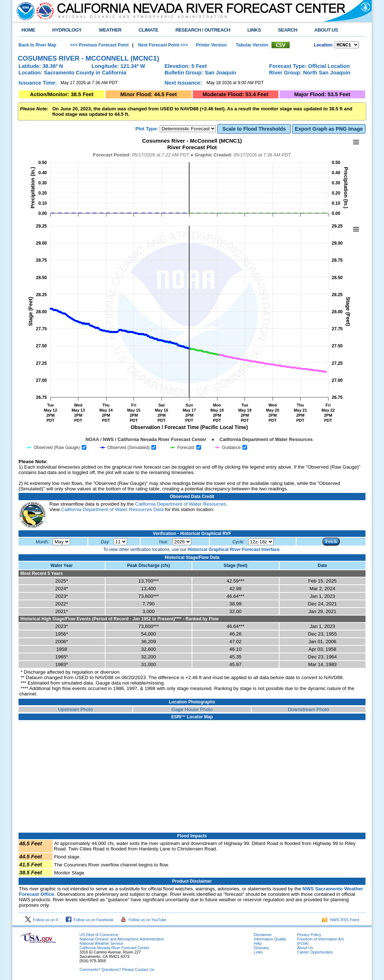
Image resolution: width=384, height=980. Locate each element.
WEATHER (110, 30)
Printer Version (211, 45)
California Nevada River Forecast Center (114, 949)
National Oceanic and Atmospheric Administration (122, 940)
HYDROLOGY (67, 30)
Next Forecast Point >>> (162, 45)
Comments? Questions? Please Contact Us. (117, 971)
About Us (305, 949)
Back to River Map (37, 45)
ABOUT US (326, 30)
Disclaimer (263, 936)
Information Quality (270, 940)
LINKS (254, 30)
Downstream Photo (308, 710)
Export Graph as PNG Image (329, 130)
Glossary (261, 949)
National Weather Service (101, 944)
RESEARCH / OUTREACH (203, 30)
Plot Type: (147, 130)
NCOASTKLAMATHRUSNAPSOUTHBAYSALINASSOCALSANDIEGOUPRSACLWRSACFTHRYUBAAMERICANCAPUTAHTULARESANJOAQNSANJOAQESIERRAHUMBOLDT (347, 45)
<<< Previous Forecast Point (99, 45)
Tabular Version (252, 45)
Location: (324, 46)
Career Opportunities (315, 953)
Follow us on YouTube (143, 921)
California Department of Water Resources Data (112, 511)
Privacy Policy (309, 936)
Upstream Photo (75, 710)
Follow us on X (42, 921)
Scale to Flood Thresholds (254, 130)
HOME (28, 30)
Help (258, 944)
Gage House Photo (192, 710)
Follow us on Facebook (90, 921)
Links (258, 953)
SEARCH (288, 30)
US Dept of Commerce (99, 936)
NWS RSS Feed (340, 921)
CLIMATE (149, 30)
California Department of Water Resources (181, 505)
